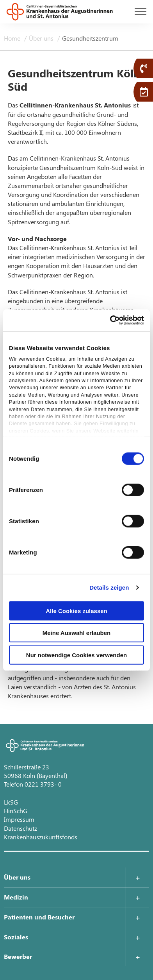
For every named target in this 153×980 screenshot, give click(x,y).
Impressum (19, 819)
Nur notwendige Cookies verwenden (76, 655)
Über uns (42, 38)
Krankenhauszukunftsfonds (41, 837)
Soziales (16, 937)
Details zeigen (109, 587)
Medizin (16, 897)
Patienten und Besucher (39, 917)
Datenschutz (20, 828)
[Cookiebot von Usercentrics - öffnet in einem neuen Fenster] (110, 320)
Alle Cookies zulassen (76, 611)
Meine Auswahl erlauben (77, 633)
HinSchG (16, 811)
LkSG (11, 802)
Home (13, 38)
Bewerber (18, 956)
